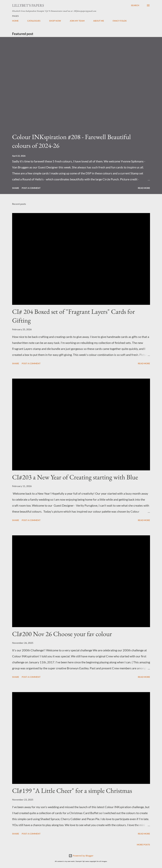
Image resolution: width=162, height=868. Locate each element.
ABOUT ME (99, 21)
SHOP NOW (55, 21)
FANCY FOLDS (120, 21)
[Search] (135, 5)
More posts (143, 845)
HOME (15, 21)
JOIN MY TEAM (77, 21)
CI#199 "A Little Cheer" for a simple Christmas (72, 791)
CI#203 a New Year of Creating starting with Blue (75, 477)
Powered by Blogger (81, 856)
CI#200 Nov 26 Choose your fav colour (62, 634)
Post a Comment (31, 188)
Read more (144, 188)
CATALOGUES (34, 21)
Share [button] (16, 188)
